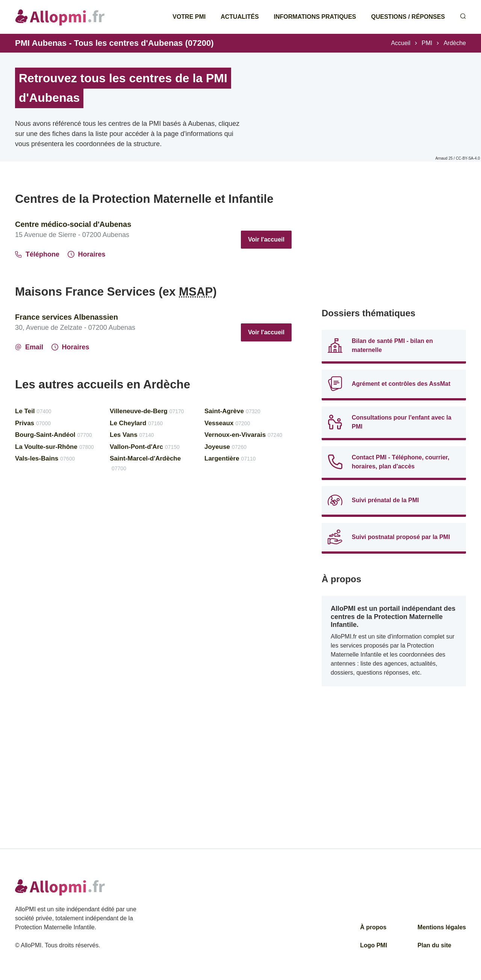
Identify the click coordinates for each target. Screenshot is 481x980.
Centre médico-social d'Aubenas (73, 224)
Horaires (87, 254)
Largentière (230, 458)
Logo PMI (374, 945)
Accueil (401, 43)
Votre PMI (189, 17)
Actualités (240, 17)
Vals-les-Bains (45, 458)
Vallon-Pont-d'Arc (145, 447)
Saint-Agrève (232, 411)
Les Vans (132, 435)
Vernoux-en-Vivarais (243, 435)
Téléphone (37, 254)
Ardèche (455, 43)
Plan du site (434, 945)
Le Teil (33, 411)
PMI (427, 43)
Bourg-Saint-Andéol (53, 435)
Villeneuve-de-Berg (147, 411)
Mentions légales (442, 927)
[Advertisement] (394, 244)
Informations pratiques (315, 17)
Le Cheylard (136, 423)
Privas (33, 423)
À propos (373, 927)
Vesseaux (227, 423)
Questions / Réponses (408, 17)
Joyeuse (225, 447)
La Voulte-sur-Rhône (54, 447)
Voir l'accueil (266, 239)
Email (29, 347)
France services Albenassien (67, 317)
